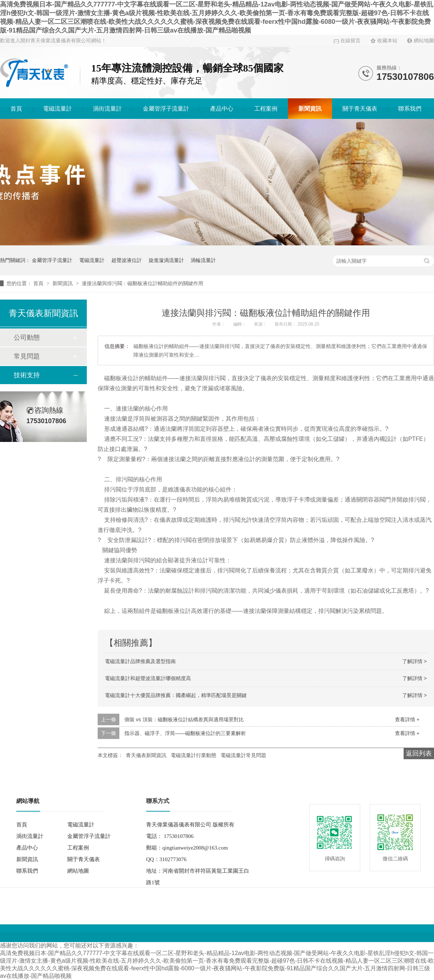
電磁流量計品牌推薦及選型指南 (140, 661)
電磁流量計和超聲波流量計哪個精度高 (148, 678)
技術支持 (27, 375)
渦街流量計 (107, 109)
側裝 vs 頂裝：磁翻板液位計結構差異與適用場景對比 (184, 719)
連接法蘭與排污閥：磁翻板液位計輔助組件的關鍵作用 (142, 283)
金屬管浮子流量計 (166, 109)
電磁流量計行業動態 (193, 755)
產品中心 (222, 109)
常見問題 (27, 356)
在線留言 (350, 41)
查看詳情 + (407, 719)
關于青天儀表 (360, 109)
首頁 (16, 109)
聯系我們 (410, 109)
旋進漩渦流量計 (166, 260)
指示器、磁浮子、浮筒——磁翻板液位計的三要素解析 (185, 733)
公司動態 (27, 338)
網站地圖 (424, 41)
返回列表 (419, 753)
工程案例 (266, 109)
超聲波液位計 (127, 260)
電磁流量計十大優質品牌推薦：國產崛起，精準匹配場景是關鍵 (176, 695)
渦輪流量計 (203, 260)
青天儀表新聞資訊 (146, 755)
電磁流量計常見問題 (243, 755)
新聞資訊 (310, 109)
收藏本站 (387, 41)
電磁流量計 (58, 109)
